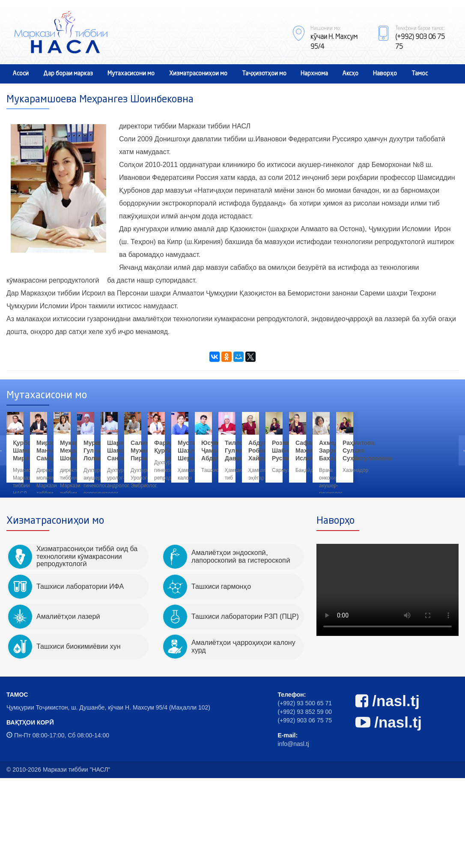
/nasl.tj (388, 791)
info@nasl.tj (294, 834)
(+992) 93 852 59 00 (305, 802)
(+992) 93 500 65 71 (305, 793)
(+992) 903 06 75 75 (305, 810)
